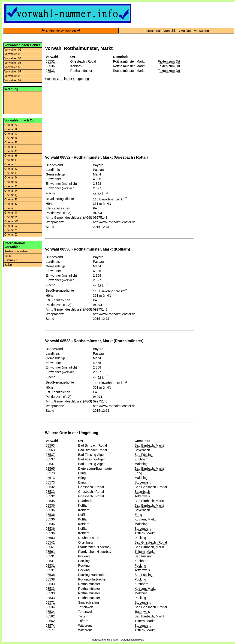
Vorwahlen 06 (13, 67)
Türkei (8, 256)
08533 (50, 71)
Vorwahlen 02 (13, 50)
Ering (138, 473)
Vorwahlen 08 (13, 76)
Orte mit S (11, 204)
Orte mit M (11, 178)
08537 (50, 455)
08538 (50, 575)
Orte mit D (11, 138)
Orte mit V (11, 217)
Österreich (11, 260)
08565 (50, 469)
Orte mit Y (11, 230)
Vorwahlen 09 (13, 80)
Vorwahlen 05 (13, 63)
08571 (50, 602)
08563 (50, 445)
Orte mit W (11, 221)
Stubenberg (143, 482)
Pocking (140, 538)
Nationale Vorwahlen (61, 31)
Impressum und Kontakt (104, 640)
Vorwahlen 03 (13, 54)
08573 (50, 473)
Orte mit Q (11, 195)
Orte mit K (11, 169)
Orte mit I (10, 160)
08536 (50, 66)
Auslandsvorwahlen (16, 251)
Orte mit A (11, 125)
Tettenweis (142, 496)
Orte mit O (11, 186)
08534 (50, 607)
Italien (8, 265)
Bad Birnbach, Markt (149, 445)
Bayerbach (142, 450)
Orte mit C (11, 134)
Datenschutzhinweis (133, 640)
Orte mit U (11, 213)
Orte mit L (11, 173)
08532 (50, 61)
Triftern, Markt (145, 533)
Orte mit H (11, 156)
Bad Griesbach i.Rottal (151, 487)
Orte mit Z (11, 235)
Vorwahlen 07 (13, 72)
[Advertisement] (23, 102)
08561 (50, 547)
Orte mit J (10, 164)
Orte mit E (11, 142)
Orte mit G (11, 151)
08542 (50, 542)
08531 (50, 556)
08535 (50, 501)
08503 (50, 538)
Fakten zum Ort (169, 61)
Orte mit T (11, 208)
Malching (141, 464)
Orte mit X (11, 226)
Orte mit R (11, 200)
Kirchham (141, 459)
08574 (50, 626)
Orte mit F (11, 147)
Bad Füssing (144, 455)
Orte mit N (11, 182)
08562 (50, 616)
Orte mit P (11, 191)
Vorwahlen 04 (13, 58)
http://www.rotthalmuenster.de (114, 222)
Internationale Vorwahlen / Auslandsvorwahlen (176, 31)
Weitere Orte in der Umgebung (67, 79)
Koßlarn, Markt (145, 519)
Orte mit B (11, 129)
